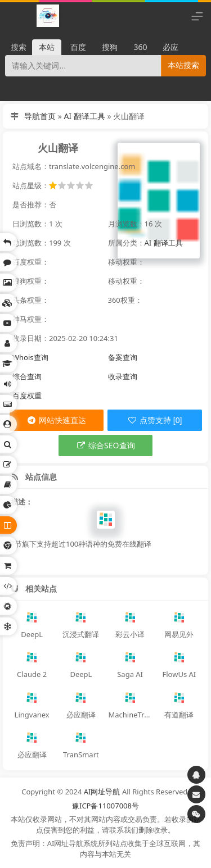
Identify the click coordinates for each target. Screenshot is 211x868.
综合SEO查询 (105, 445)
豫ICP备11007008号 (105, 806)
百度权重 (27, 396)
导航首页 (40, 116)
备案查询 (123, 357)
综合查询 (27, 376)
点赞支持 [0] (154, 420)
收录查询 (123, 376)
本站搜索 (183, 65)
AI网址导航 (102, 792)
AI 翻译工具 (84, 116)
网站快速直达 (56, 420)
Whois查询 (30, 357)
